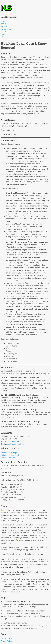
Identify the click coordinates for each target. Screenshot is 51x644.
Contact (4, 31)
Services (4, 26)
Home (3, 21)
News (3, 34)
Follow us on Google (9, 453)
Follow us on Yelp (8, 458)
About (3, 24)
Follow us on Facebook (10, 455)
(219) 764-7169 (13, 441)
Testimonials (6, 29)
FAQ (2, 37)
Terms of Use (6, 638)
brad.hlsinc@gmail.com (16, 444)
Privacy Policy (6, 641)
